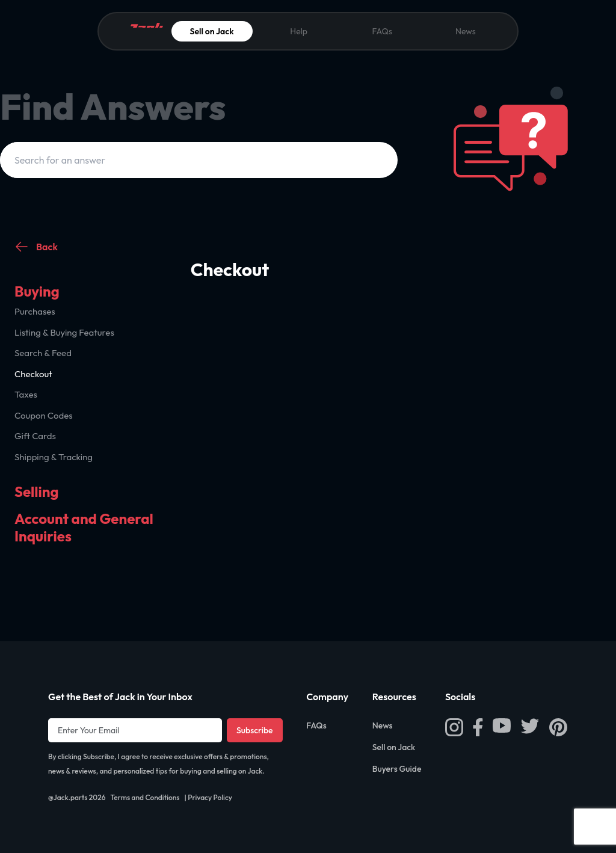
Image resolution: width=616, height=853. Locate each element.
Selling (37, 491)
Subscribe (255, 730)
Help (299, 31)
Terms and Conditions (145, 797)
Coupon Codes (44, 415)
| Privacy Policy (208, 797)
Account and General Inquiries (84, 527)
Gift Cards (35, 436)
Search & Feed (43, 353)
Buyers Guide (397, 769)
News (466, 31)
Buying (37, 291)
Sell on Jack (212, 31)
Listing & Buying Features (64, 332)
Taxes (26, 394)
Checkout (33, 374)
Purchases (35, 311)
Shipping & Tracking (54, 457)
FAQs (382, 31)
